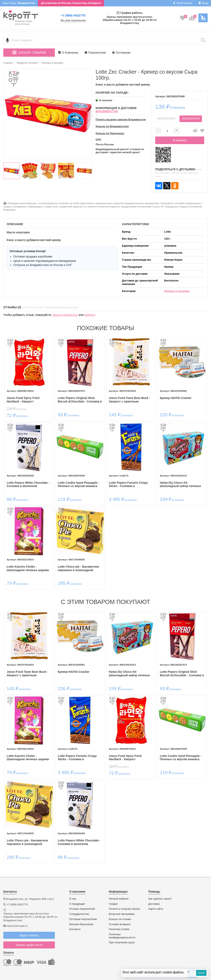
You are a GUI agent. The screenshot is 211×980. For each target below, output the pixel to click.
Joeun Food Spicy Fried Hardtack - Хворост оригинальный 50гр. (23, 400)
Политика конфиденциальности (122, 936)
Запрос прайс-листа (29, 945)
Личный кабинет (119, 899)
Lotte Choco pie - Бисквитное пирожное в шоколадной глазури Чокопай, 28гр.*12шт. (78, 568)
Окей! (201, 973)
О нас (73, 899)
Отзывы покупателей (82, 909)
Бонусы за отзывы (120, 919)
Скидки (113, 904)
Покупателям (95, 53)
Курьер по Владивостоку (112, 126)
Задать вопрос (29, 935)
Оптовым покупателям (83, 919)
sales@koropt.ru (17, 926)
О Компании (68, 53)
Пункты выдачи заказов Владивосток (121, 120)
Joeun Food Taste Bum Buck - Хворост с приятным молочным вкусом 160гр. (129, 400)
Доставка (154, 904)
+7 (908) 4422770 (73, 15)
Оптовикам (121, 53)
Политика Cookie (119, 929)
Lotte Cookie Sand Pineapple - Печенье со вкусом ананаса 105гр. (78, 485)
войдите (90, 315)
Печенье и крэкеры (177, 291)
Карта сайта (156, 909)
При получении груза (122, 942)
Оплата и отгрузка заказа (124, 909)
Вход (203, 3)
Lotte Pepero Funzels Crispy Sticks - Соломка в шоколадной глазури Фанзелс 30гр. (130, 485)
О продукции (77, 904)
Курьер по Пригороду (110, 133)
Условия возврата (120, 924)
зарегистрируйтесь (65, 315)
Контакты (75, 929)
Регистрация (183, 3)
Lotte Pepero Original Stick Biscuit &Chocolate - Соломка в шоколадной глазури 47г (80, 400)
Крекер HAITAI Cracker (176, 398)
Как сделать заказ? (160, 899)
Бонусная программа (122, 914)
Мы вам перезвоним (73, 20)
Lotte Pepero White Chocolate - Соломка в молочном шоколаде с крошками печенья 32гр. (29, 485)
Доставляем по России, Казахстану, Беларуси (71, 3)
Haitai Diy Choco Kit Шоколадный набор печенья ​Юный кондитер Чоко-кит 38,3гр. (181, 485)
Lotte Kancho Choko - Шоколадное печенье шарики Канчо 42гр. (28, 568)
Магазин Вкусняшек (81, 924)
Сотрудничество (79, 914)
